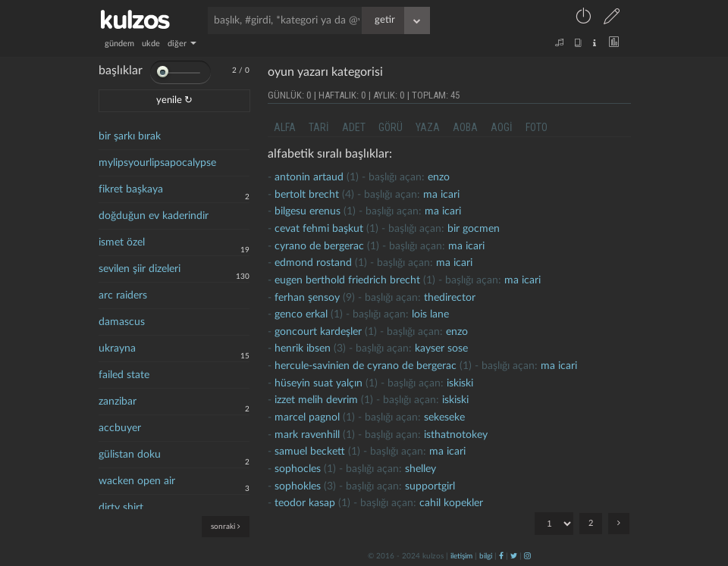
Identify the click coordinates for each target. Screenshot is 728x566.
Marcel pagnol (307, 417)
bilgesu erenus (308, 211)
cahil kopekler (451, 503)
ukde (151, 44)
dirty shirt (121, 508)
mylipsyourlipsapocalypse (157, 163)
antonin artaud (309, 177)
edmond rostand (313, 263)
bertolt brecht (307, 195)
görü (391, 127)
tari (319, 127)
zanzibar (118, 402)
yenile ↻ (174, 100)
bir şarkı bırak (130, 136)
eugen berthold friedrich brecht (347, 280)
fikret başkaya (131, 189)
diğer (182, 44)
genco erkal (301, 314)
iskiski (460, 383)
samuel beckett (310, 452)
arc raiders (123, 296)
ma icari (441, 195)
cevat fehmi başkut (319, 229)
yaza (428, 127)
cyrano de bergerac (319, 246)
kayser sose (441, 349)
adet (354, 127)
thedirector (450, 298)
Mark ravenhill (307, 435)
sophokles (298, 486)
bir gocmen (474, 229)
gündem (119, 44)
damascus (122, 322)
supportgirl (430, 486)
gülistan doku (130, 455)
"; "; (554, 524)
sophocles (298, 469)
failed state (124, 375)
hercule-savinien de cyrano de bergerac (366, 366)
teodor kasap (305, 503)
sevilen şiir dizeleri (140, 269)
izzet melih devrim (316, 400)
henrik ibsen (303, 349)
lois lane (430, 314)
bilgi (486, 556)
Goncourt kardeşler (318, 332)
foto (537, 127)
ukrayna (117, 349)
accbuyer (120, 428)
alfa (285, 127)
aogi (502, 127)
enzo (439, 177)
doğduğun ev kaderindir (154, 216)
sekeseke (444, 417)
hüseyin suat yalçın (318, 383)
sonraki (226, 526)
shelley (420, 469)
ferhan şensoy (307, 298)
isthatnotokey (456, 435)
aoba (465, 127)
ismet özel (122, 242)
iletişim (461, 556)
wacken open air (137, 481)
